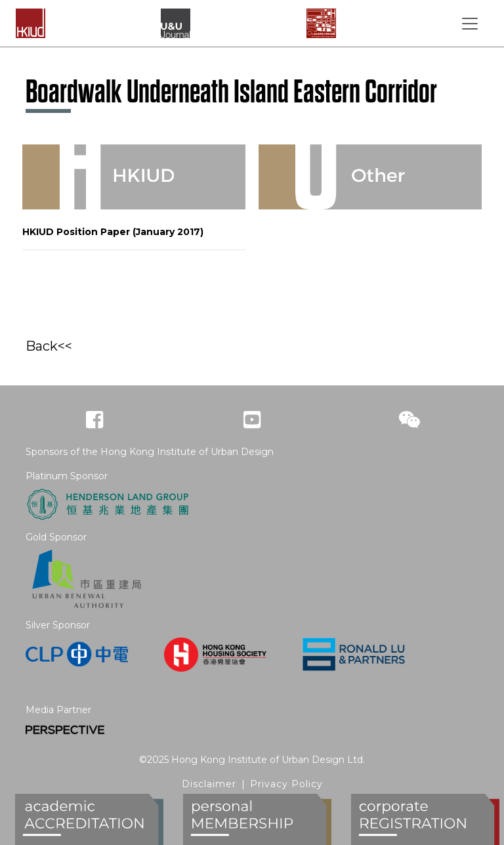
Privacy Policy (286, 784)
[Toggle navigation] (470, 23)
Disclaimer (209, 784)
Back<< (49, 346)
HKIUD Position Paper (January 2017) (113, 232)
